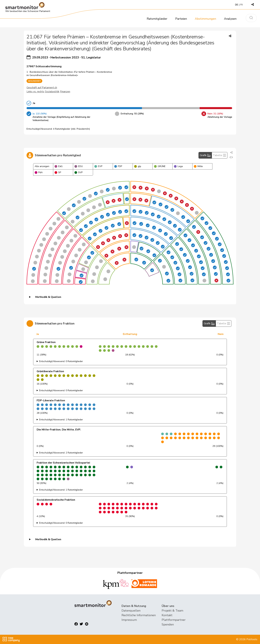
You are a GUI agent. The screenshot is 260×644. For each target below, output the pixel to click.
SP (58, 172)
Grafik (205, 155)
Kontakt (167, 615)
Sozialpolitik (52, 92)
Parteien (181, 19)
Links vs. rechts (35, 92)
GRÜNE (160, 166)
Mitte (198, 166)
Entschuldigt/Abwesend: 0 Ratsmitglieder (61, 361)
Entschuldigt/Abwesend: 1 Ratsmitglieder (61, 420)
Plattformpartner (174, 620)
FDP (118, 166)
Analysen (230, 19)
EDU (79, 166)
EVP (98, 166)
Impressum (129, 620)
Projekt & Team (172, 611)
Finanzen (65, 92)
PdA (39, 172)
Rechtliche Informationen (139, 615)
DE (237, 5)
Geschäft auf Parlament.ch (42, 88)
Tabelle (220, 155)
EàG (59, 166)
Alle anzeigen (42, 166)
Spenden (168, 624)
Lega (178, 166)
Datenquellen (131, 611)
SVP (79, 172)
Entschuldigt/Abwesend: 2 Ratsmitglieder (61, 453)
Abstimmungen (205, 19)
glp (138, 166)
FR (241, 5)
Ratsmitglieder (157, 19)
